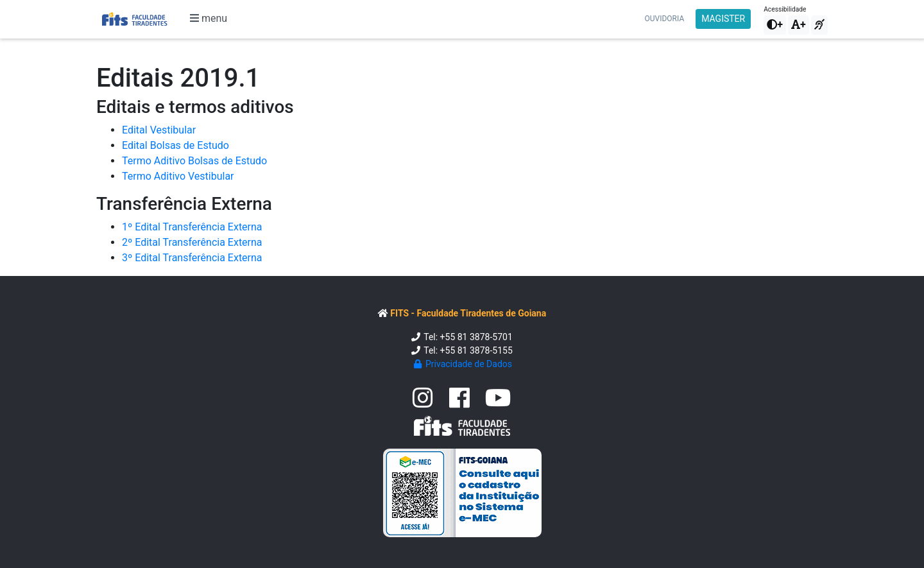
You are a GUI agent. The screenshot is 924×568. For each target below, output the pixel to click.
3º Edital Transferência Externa (192, 258)
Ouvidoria (665, 19)
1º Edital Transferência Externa (192, 227)
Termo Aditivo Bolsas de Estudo (194, 161)
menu (209, 18)
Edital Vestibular (159, 130)
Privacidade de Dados (462, 364)
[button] (775, 25)
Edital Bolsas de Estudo (175, 145)
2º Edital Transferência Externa (192, 242)
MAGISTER (723, 19)
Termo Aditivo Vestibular (178, 176)
